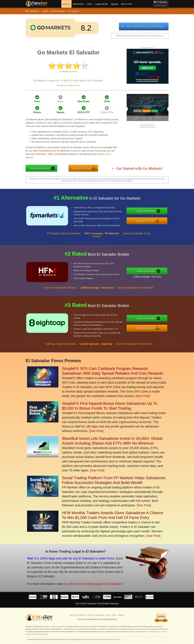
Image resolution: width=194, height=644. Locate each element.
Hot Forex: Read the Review (60, 293)
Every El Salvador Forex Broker (136, 293)
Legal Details (102, 4)
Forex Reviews (58, 11)
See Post (117, 639)
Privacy (90, 615)
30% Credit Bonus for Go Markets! (145, 26)
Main (46, 11)
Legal (108, 615)
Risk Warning (100, 615)
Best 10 (66, 4)
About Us (73, 615)
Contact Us (82, 615)
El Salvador (33, 11)
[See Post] (143, 396)
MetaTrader (79, 4)
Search (114, 615)
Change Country (161, 5)
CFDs (90, 4)
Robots (37, 112)
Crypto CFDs (107, 112)
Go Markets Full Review (68, 72)
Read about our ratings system (68, 85)
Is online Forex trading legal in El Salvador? (86, 582)
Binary (60, 101)
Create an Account (40, 168)
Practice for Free (82, 168)
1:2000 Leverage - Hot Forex (152, 276)
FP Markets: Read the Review (64, 238)
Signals (115, 4)
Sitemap (121, 615)
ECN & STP (127, 4)
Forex (37, 101)
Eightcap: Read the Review (60, 349)
